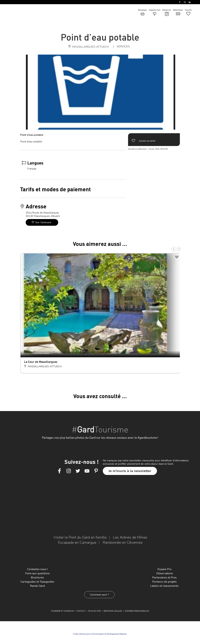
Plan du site (95, 611)
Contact (81, 611)
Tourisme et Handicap (62, 611)
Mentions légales (113, 611)
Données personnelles (137, 611)
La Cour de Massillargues (41, 362)
